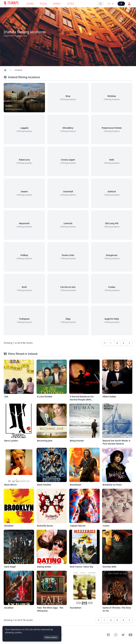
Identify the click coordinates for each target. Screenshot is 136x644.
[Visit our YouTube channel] (130, 635)
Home (30, 4)
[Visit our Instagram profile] (116, 635)
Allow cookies (51, 637)
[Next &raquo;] (129, 343)
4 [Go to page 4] (123, 620)
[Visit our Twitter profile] (123, 635)
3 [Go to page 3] (123, 343)
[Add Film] (121, 4)
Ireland (18, 70)
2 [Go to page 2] (117, 343)
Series (57, 4)
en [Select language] (111, 4)
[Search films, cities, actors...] (101, 4)
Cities (70, 4)
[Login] (129, 4)
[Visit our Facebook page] (108, 635)
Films (43, 4)
